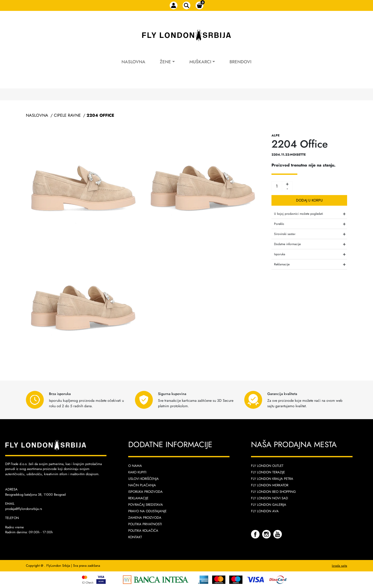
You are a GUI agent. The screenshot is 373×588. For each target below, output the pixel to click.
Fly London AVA (265, 511)
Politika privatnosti (145, 524)
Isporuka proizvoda (145, 492)
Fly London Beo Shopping (273, 492)
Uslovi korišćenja (144, 479)
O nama (135, 466)
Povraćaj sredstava (146, 505)
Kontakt (135, 537)
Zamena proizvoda (145, 518)
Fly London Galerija (269, 505)
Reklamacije (138, 498)
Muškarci (200, 62)
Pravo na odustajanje (147, 511)
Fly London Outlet (267, 466)
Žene (165, 62)
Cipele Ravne (67, 115)
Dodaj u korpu (309, 200)
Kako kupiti (137, 472)
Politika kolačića (143, 531)
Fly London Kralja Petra (272, 479)
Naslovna (133, 62)
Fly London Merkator (270, 485)
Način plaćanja (142, 485)
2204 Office (100, 115)
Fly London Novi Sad (270, 498)
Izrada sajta (339, 566)
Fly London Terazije (268, 472)
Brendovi (241, 62)
